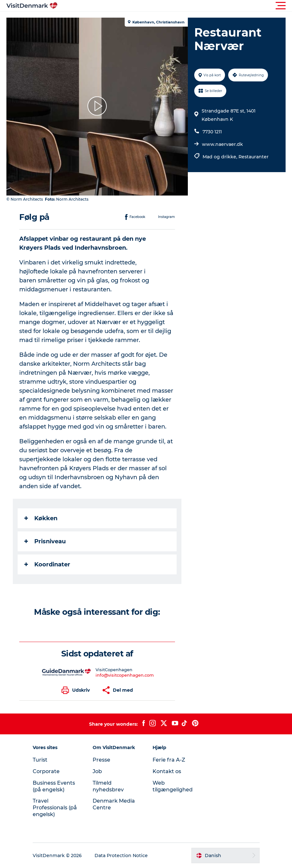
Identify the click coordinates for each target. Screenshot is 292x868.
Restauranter (254, 157)
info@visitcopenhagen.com (125, 675)
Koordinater (47, 564)
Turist (40, 760)
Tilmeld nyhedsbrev (108, 786)
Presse (101, 760)
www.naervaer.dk (222, 144)
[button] (175, 6)
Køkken (41, 518)
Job (97, 771)
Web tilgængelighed (173, 786)
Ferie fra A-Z (169, 760)
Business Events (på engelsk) (54, 786)
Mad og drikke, (221, 157)
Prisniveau (45, 541)
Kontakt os (167, 771)
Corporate (46, 771)
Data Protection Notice (121, 855)
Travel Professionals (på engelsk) (55, 808)
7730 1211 (212, 132)
